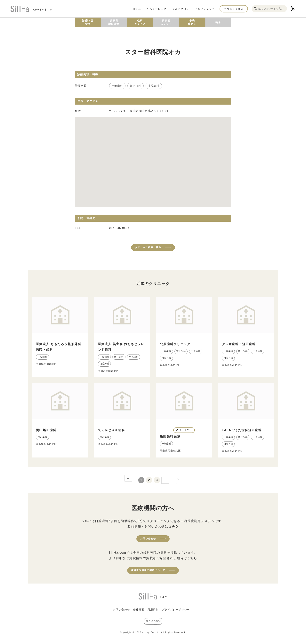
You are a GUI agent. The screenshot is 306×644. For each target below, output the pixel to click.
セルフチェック (205, 9)
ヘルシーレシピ (157, 9)
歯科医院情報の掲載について (148, 570)
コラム (137, 9)
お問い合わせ (148, 539)
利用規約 (153, 610)
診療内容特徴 (88, 22)
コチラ (173, 526)
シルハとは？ (181, 9)
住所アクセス (140, 22)
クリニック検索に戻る (148, 247)
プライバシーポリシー (176, 610)
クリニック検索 (234, 9)
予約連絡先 (192, 22)
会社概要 (139, 610)
